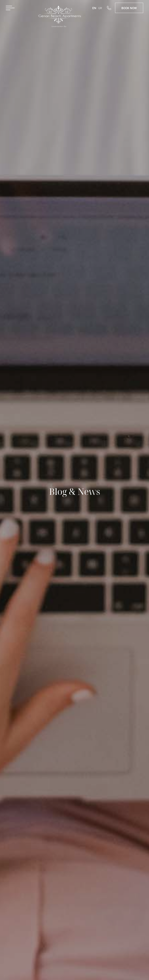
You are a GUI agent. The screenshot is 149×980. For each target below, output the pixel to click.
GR (100, 8)
